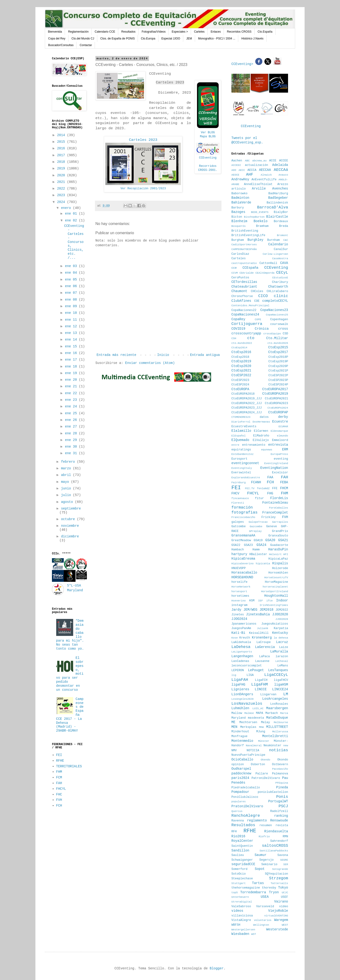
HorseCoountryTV (276, 578)
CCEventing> (243, 64)
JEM (189, 39)
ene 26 (72, 420)
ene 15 (72, 346)
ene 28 (72, 433)
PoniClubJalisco (245, 797)
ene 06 (72, 286)
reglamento (257, 820)
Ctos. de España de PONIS (118, 39)
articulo (238, 189)
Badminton (240, 198)
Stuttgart (238, 883)
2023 (62, 195)
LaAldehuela (241, 642)
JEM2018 (266, 610)
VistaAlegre (241, 920)
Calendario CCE (105, 32)
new (286, 746)
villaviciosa (242, 916)
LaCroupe (263, 642)
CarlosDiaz (240, 254)
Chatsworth (278, 287)
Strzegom (278, 878)
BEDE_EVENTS (260, 212)
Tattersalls (279, 883)
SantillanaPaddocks (274, 851)
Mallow (237, 713)
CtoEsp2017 (278, 352)
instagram (239, 605)
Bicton (237, 217)
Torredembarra (253, 892)
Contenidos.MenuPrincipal (250, 306)
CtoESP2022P (278, 376)
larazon (282, 656)
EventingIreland (276, 463)
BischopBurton (254, 217)
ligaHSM (281, 685)
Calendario (278, 244)
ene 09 (72, 306)
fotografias (244, 512)
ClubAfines (241, 301)
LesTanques (278, 670)
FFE (275, 488)
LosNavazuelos (247, 704)
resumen (266, 825)
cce (234, 268)
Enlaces (216, 32)
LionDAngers (242, 694)
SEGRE (284, 860)
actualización (256, 165)
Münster (264, 741)
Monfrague (239, 736)
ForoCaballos (278, 508)
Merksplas (248, 727)
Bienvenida (55, 32)
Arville (259, 189)
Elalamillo (241, 431)
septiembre (71, 509)
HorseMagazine (276, 582)
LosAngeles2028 (242, 699)
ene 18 (72, 367)
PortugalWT (278, 801)
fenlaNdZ (263, 488)
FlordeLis (279, 498)
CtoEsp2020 (241, 366)
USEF (285, 897)
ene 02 (72, 220)
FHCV (235, 493)
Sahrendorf (279, 841)
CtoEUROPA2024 (278, 408)
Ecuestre (280, 422)
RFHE (60, 761)
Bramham (262, 226)
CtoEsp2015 (278, 347)
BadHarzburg (278, 194)
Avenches (280, 189)
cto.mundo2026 (278, 343)
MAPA (259, 713)
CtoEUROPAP (278, 412)
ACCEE (284, 161)
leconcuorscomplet (246, 666)
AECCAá (281, 170)
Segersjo (266, 860)
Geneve (271, 527)
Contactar (86, 45)
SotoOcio (238, 874)
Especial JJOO (171, 39)
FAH (59, 783)
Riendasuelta (276, 831)
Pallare (262, 774)
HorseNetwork (241, 587)
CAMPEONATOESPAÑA (244, 249)
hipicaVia (263, 564)
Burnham (274, 240)
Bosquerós (238, 226)
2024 (62, 202)
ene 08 (72, 300)
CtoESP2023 (240, 380)
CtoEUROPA (240, 389)
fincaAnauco (240, 498)
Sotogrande (280, 869)
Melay (266, 722)
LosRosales (279, 704)
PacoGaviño (280, 769)
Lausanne (262, 661)
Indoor (282, 600)
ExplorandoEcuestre (246, 478)
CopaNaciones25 (277, 315)
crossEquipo (272, 334)
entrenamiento (254, 445)
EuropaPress (279, 454)
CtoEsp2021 (241, 371)
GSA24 (261, 545)
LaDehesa (241, 647)
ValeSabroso (241, 907)
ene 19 (72, 373)
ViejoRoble (278, 911)
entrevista (278, 445)
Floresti (238, 503)
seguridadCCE (243, 864)
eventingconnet (245, 463)
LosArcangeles (275, 699)
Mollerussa (280, 732)
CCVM (235, 273)
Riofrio (264, 837)
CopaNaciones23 (274, 310)
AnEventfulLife (264, 180)
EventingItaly (242, 468)
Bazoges (238, 212)
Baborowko (239, 194)
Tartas (258, 883)
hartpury (239, 554)
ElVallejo (261, 440)
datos (264, 417)
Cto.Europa (148, 39)
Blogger (217, 968)
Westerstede (277, 929)
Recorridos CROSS (239, 32)
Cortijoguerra (247, 324)
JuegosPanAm (241, 628)
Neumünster (272, 746)
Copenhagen (279, 319)
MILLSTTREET (277, 727)
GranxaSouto (278, 536)
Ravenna (238, 821)
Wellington (261, 925)
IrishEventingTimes (274, 605)
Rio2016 (238, 836)
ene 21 (72, 386)
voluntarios (263, 920)
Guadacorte (279, 545)
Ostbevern (280, 764)
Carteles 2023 (143, 140)
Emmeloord (280, 440)
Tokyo (283, 888)
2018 (62, 162)
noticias (278, 750)
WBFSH (236, 925)
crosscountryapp (246, 333)
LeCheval (282, 661)
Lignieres (240, 689)
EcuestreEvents (244, 427)
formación (242, 507)
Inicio (163, 355)
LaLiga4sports (242, 652)
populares (238, 802)
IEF (260, 601)
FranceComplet (275, 513)
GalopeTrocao (258, 522)
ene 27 (72, 427)
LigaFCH (261, 680)
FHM (59, 772)
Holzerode (280, 568)
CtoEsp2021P (278, 371)
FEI (59, 755)
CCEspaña (250, 268)
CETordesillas (244, 282)
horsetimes (240, 596)
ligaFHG (238, 685)
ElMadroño (261, 436)
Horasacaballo (244, 573)
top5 (235, 893)
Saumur (260, 855)
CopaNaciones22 (244, 310)
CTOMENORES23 (241, 417)
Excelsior (280, 473)
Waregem (281, 920)
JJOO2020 (280, 614)
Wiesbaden (240, 934)
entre (235, 445)
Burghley (255, 240)
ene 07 (72, 293)
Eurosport (239, 459)
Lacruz (282, 642)
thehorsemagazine (246, 888)
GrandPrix (280, 531)
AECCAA (265, 170)
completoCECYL (275, 301)
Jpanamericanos (244, 624)
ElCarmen (261, 431)
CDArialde (246, 273)
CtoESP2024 (240, 385)
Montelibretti (275, 736)
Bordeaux (281, 221)
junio (67, 488)
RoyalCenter (242, 841)
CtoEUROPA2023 (276, 403)
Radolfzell (279, 811)
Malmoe (249, 713)
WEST (285, 925)
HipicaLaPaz (278, 559)
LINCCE (261, 689)
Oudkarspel (241, 769)
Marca (284, 713)
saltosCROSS (275, 846)
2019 (62, 168)
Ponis (282, 797)
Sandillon (240, 850)
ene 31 (72, 453)
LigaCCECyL (276, 675)
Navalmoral (254, 746)
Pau (285, 778)
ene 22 (72, 393)
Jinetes (238, 615)
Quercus (237, 811)
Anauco (283, 175)
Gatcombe (238, 527)
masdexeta (256, 718)
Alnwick (266, 175)
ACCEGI (236, 165)
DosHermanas (261, 422)
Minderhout (240, 732)
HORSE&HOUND (242, 577)
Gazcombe (256, 527)
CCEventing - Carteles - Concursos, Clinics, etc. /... (74, 242)
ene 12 (72, 326)
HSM (252, 601)
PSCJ (283, 806)
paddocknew (241, 773)
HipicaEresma (243, 559)
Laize (284, 647)
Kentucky (280, 633)
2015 (62, 142)
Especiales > (180, 32)
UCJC (285, 893)
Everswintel (241, 473)
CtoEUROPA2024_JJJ (246, 413)
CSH (234, 338)
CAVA (284, 263)
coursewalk (279, 324)
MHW (261, 727)
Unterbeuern (240, 897)
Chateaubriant (244, 287)
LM (286, 694)
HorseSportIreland (275, 591)
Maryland (238, 718)
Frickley (268, 517)
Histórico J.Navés (252, 39)
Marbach (272, 713)
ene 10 (72, 313)
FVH (59, 800)
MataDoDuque (277, 718)
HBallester (258, 554)
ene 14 (72, 340)
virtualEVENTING (276, 916)
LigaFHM (260, 684)
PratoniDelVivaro (247, 806)
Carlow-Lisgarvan (275, 254)
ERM (285, 449)
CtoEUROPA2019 (275, 394)
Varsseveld (265, 907)
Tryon (274, 892)
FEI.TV (250, 488)
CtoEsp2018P (278, 357)
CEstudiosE (280, 278)
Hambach (238, 550)
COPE (258, 319)
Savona (283, 855)
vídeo (284, 907)
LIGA (250, 675)
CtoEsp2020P (278, 366)
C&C (286, 240)
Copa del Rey (57, 39)
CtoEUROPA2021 (276, 399)
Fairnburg (238, 483)
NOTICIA (253, 751)
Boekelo (261, 221)
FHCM (284, 488)
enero (67, 208)
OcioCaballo (242, 760)
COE (257, 301)
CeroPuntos (240, 278)
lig (234, 675)
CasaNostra (280, 259)
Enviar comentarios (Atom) (150, 363)
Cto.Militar (277, 338)
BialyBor (281, 212)
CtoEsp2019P (278, 362)
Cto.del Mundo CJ (83, 39)
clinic (281, 296)
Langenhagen (242, 656)
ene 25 (72, 413)
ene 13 (72, 333)
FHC (59, 794)
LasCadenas (240, 661)
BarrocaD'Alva (273, 207)
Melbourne (281, 722)
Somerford (239, 869)
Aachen (237, 161)
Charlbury (280, 282)
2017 (62, 155)
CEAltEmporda (265, 273)
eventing (281, 459)
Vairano (281, 902)
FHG (270, 493)
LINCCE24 (280, 689)
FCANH (256, 482)
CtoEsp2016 (241, 352)
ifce (270, 601)
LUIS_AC (258, 708)
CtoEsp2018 (240, 357)
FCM (59, 777)
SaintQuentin (242, 846)
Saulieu (238, 855)
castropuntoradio (244, 263)
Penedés (238, 783)
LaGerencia (265, 647)
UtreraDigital (242, 902)
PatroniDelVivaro (266, 778)
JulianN (262, 628)
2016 (62, 148)
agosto (68, 502)
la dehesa (281, 638)
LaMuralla (279, 652)
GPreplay (255, 531)
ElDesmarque (279, 431)
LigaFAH (240, 680)
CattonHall (268, 263)
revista (282, 825)
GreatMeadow (241, 540)
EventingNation (274, 468)
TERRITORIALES (69, 766)
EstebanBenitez (242, 454)
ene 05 (72, 280)
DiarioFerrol (241, 422)
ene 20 (72, 380)
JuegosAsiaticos (275, 624)
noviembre (70, 526)
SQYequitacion (276, 874)
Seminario (269, 864)
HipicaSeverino (242, 564)
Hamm (256, 550)
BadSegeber (278, 198)
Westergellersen (243, 930)
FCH (59, 806)
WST (254, 934)
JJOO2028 (282, 619)
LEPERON (238, 670)
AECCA (252, 170)
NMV (234, 751)
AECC (242, 170)
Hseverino (238, 601)
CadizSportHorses (244, 245)
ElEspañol (238, 436)
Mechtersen (248, 722)
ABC (247, 161)
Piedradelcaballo (246, 788)
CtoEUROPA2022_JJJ (246, 403)
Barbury (238, 208)
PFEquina (282, 783)
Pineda (282, 787)
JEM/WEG (250, 610)
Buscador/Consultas (61, 45)
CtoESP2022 (241, 375)
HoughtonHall (276, 596)
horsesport (239, 591)
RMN (285, 837)
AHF (250, 175)
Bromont (283, 235)
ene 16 (72, 353)
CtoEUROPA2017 (275, 389)
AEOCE (235, 175)
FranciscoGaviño (243, 517)
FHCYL (61, 789)
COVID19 (238, 329)
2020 (62, 175)
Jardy (236, 610)
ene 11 (72, 320)
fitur (259, 498)
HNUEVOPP (238, 568)
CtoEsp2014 (239, 348)
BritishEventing (245, 231)
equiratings (241, 450)
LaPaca (265, 656)
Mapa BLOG (208, 137)
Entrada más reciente (116, 355)
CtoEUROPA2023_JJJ (246, 408)
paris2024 (240, 778)
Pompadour (240, 792)
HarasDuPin (278, 549)
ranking (281, 816)
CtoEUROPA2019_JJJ (246, 399)
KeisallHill (259, 633)
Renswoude (279, 820)
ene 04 (72, 273)
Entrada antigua (205, 355)
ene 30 (72, 447)
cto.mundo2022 (242, 343)
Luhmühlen (240, 708)
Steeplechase (242, 879)
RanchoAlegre (246, 816)
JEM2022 (282, 610)
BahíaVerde (241, 203)
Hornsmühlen (278, 573)
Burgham (238, 240)
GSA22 (236, 545)
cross (283, 329)
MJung (261, 732)
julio (67, 495)
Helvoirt (275, 554)
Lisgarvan (268, 695)
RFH (234, 832)
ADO (234, 170)
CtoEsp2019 (241, 361)
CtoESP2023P (278, 380)
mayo (66, 482)
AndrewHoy (240, 179)
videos (237, 911)
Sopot (260, 869)
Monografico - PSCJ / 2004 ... (217, 39)
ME (233, 722)
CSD (285, 334)
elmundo (283, 436)
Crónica (262, 329)
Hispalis (280, 563)
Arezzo (283, 184)
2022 (62, 189)
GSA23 (248, 545)
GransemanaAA (243, 535)
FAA (270, 477)
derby (283, 417)
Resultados (128, 32)
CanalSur (281, 249)
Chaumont (239, 291)
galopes (238, 522)
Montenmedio (242, 741)
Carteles (199, 32)
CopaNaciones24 (245, 315)
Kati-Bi (238, 633)
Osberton (258, 764)
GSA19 (258, 540)
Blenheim (239, 221)
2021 (62, 182)
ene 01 (72, 214)
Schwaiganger (242, 860)
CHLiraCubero (277, 291)
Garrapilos (280, 522)
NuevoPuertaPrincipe (248, 755)
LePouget (256, 670)
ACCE (273, 161)
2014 (62, 135)
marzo (67, 468)
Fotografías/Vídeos (154, 32)
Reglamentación (78, 32)
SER (286, 864)
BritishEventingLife (248, 235)
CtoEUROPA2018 (243, 394)
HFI (286, 554)
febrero (69, 462)
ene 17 (72, 360)
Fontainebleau (275, 503)
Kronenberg (262, 638)
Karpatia (281, 628)
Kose (235, 638)
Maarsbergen (277, 708)
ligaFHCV (281, 680)
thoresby (269, 888)
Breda (284, 226)
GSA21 (283, 540)
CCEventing (208, 158)
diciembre (70, 536)
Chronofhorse (242, 296)
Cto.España (265, 32)
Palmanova (280, 774)
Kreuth (245, 638)
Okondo (283, 760)
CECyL (282, 273)
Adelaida (280, 165)
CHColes (257, 291)
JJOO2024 (239, 619)
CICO (263, 296)
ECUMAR (283, 427)
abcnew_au (259, 161)
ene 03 (72, 266)
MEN (234, 727)
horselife (239, 582)
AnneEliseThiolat (258, 184)
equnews (267, 450)
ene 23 (72, 400)
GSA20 (270, 540)
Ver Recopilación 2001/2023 (143, 189)
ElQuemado (240, 440)
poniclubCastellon (273, 792)
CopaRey (238, 319)
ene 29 (72, 440)
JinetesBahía (258, 614)
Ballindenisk (277, 203)
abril (67, 475)
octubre (69, 519)
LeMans (283, 666)
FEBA (284, 482)
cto (251, 338)
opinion (238, 764)
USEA (265, 897)
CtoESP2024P (278, 385)
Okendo (265, 760)
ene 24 (72, 406)
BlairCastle (277, 217)
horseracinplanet (275, 587)
